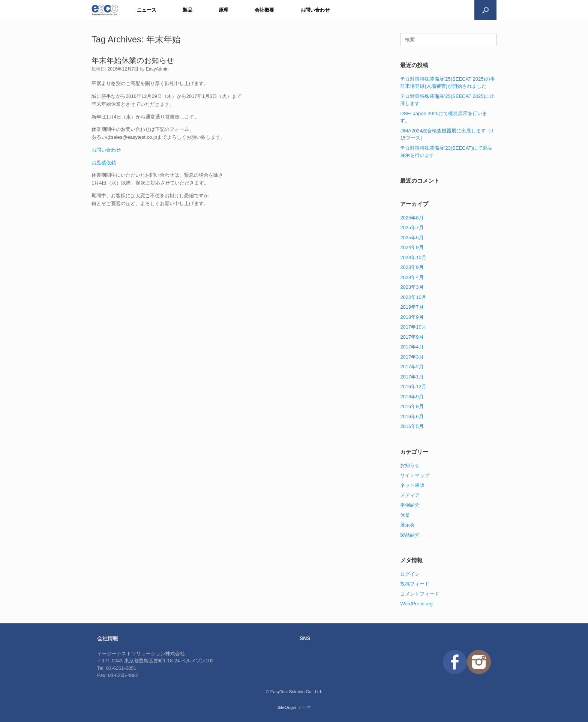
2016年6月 (412, 417)
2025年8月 (412, 218)
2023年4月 (412, 277)
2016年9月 (412, 397)
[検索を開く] (485, 10)
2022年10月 (413, 297)
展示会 (407, 525)
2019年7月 (412, 307)
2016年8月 (412, 406)
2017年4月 (412, 347)
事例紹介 (410, 505)
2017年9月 (412, 337)
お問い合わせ (315, 10)
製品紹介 (410, 535)
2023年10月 (413, 257)
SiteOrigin (287, 707)
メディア (410, 495)
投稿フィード (415, 584)
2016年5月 (412, 426)
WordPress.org (416, 604)
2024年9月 (412, 247)
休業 (405, 515)
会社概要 (264, 10)
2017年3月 (412, 357)
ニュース (147, 10)
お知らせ (410, 465)
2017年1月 (412, 377)
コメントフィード (420, 594)
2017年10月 (413, 327)
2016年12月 (413, 387)
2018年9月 (412, 317)
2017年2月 (412, 367)
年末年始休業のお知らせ (133, 60)
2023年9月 (412, 267)
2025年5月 (412, 238)
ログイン (410, 574)
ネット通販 (412, 485)
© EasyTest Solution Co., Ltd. (294, 692)
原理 (223, 10)
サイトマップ (415, 475)
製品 (187, 10)
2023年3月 (412, 287)
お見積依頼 (104, 163)
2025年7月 (412, 227)
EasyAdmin (157, 69)
